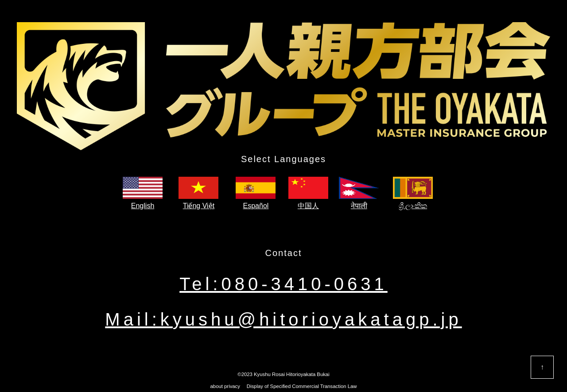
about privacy (225, 386)
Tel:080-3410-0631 (283, 284)
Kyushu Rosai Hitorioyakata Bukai (292, 374)
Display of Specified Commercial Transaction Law (299, 386)
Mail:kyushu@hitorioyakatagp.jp (283, 319)
